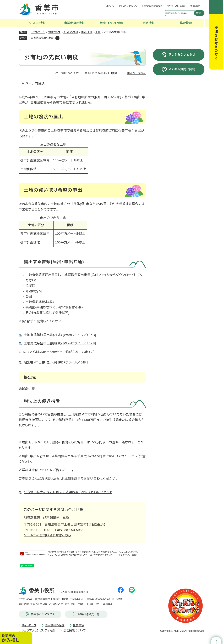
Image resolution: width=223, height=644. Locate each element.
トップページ (38, 32)
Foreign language (152, 6)
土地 (98, 32)
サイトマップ (29, 625)
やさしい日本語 (176, 6)
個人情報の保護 (55, 625)
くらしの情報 (71, 32)
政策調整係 (51, 517)
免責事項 (78, 625)
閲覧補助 (195, 6)
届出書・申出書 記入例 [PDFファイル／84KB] (57, 362)
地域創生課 (32, 517)
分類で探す (54, 32)
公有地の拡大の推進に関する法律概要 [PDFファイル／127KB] (69, 492)
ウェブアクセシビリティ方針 (38, 631)
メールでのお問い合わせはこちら (48, 535)
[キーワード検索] (178, 13)
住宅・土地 (87, 32)
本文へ (110, 6)
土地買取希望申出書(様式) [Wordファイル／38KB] (60, 343)
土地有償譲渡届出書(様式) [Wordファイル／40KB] (60, 335)
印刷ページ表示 (136, 73)
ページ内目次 (35, 83)
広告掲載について (75, 631)
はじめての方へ (128, 6)
